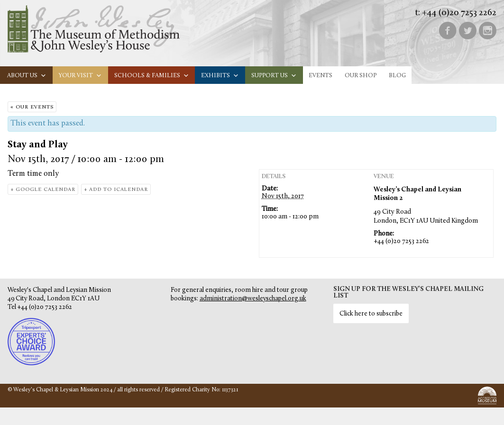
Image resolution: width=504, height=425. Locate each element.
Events (321, 76)
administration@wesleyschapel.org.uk (253, 299)
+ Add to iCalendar (116, 190)
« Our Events (32, 107)
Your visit (80, 76)
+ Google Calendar (43, 190)
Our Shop (361, 76)
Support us (274, 76)
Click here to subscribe (371, 314)
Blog (397, 76)
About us (27, 76)
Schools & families (152, 76)
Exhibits (220, 76)
